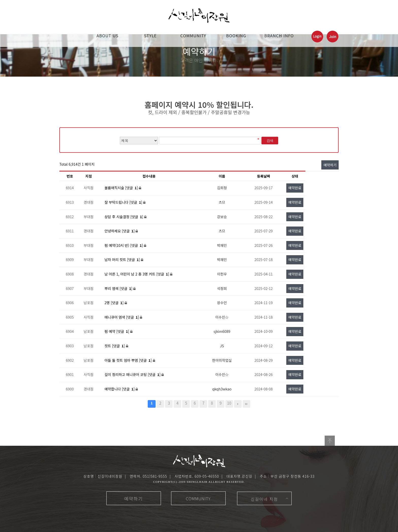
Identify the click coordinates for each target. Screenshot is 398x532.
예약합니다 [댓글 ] (120, 389)
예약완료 (295, 188)
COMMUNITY (193, 36)
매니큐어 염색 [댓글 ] (122, 317)
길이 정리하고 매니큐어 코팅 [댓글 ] (133, 374)
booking (236, 36)
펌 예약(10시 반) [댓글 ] (124, 245)
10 (229, 403)
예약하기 (330, 165)
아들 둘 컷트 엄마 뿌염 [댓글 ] (129, 360)
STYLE (150, 36)
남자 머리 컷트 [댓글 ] (123, 260)
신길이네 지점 (264, 499)
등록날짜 (264, 176)
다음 (238, 404)
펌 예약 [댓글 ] (117, 331)
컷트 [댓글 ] (115, 346)
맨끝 (246, 404)
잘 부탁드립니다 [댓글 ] (124, 202)
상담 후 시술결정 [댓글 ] (124, 217)
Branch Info (279, 36)
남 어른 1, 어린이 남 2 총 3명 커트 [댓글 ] (137, 274)
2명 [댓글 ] (115, 303)
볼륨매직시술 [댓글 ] (122, 188)
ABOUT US (107, 36)
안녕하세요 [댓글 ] (120, 231)
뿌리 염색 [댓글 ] (119, 288)
